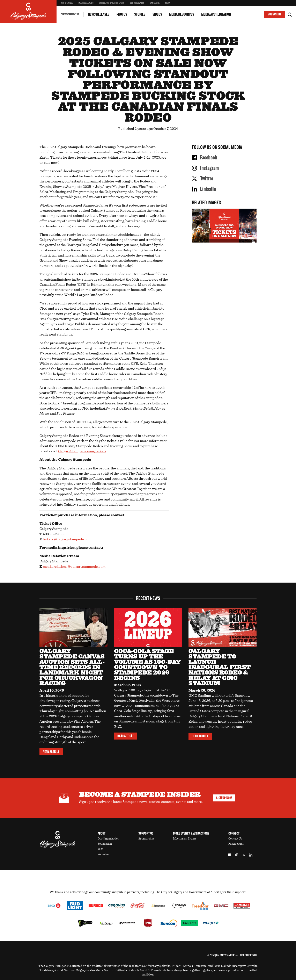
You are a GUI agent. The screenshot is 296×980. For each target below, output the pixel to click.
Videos (157, 14)
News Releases (99, 14)
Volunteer (104, 854)
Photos (122, 14)
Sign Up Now (224, 798)
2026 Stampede (67, 3)
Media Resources (182, 14)
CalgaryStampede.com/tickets (82, 451)
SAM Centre (155, 3)
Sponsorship (146, 839)
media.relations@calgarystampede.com (74, 567)
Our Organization (137, 3)
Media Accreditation (216, 14)
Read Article (51, 752)
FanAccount (236, 844)
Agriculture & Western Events (112, 3)
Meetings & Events (86, 3)
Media (168, 3)
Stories (140, 14)
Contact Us (235, 839)
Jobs (100, 849)
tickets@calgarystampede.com (67, 539)
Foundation (105, 844)
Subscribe (275, 14)
